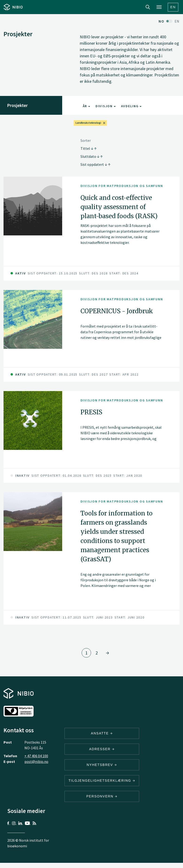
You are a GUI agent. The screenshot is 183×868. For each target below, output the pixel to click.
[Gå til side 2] (107, 653)
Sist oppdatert (95, 164)
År (86, 106)
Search (148, 7)
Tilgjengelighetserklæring (102, 781)
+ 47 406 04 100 (36, 756)
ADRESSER (102, 749)
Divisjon (106, 106)
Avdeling (131, 106)
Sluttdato (92, 156)
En (173, 7)
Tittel (89, 148)
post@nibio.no (36, 761)
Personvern (102, 796)
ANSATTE (102, 733)
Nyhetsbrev (102, 765)
